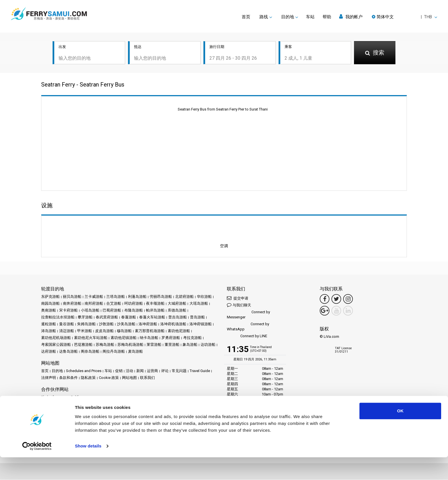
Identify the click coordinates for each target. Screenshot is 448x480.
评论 (165, 371)
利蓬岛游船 (137, 297)
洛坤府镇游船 (201, 325)
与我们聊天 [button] (239, 305)
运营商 (152, 371)
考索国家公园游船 (56, 345)
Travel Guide (200, 371)
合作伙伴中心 (52, 417)
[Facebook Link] (325, 300)
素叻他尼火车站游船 (91, 338)
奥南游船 (49, 311)
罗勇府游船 (171, 338)
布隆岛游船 (134, 311)
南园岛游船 (50, 304)
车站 (310, 17)
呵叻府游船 (134, 304)
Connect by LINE (247, 337)
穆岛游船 (124, 331)
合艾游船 (114, 304)
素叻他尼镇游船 (124, 338)
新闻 (140, 371)
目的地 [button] (288, 17)
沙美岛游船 (126, 325)
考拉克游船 (192, 338)
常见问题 (179, 371)
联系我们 (147, 378)
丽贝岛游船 (72, 297)
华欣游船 (204, 297)
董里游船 (172, 345)
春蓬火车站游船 (152, 318)
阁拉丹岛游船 (114, 352)
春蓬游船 (129, 318)
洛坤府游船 (148, 325)
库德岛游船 (177, 311)
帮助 (327, 17)
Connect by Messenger (248, 315)
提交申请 (238, 299)
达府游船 (49, 352)
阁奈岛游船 (90, 352)
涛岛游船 (49, 331)
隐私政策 (88, 378)
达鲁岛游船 (68, 352)
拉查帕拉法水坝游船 (58, 318)
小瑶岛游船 (90, 311)
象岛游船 (190, 345)
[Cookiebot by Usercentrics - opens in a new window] (37, 469)
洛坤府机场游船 (173, 325)
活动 (129, 371)
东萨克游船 (50, 297)
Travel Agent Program (110, 417)
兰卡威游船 (94, 297)
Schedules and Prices (84, 371)
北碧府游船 (184, 297)
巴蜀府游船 (112, 311)
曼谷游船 (67, 325)
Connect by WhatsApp (248, 327)
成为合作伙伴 (78, 417)
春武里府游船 (107, 318)
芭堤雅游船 (83, 345)
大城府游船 (177, 304)
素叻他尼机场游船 (56, 338)
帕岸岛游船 (155, 311)
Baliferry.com (82, 398)
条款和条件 (68, 378)
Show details (88, 469)
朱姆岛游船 (86, 325)
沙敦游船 (106, 325)
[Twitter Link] (336, 300)
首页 (246, 17)
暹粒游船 (49, 325)
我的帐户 (351, 17)
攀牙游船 (85, 318)
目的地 (57, 371)
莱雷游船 (154, 345)
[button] (404, 17)
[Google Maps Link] (325, 311)
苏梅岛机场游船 (130, 345)
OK (400, 434)
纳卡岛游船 (149, 338)
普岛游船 (197, 318)
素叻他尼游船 (179, 331)
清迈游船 (67, 331)
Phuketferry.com (54, 398)
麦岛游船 (135, 352)
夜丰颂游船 (155, 304)
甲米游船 (85, 331)
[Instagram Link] (348, 300)
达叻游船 (208, 345)
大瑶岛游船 (199, 304)
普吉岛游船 (178, 318)
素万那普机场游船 (150, 331)
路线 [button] (264, 17)
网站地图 (129, 378)
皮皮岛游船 (104, 331)
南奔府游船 (72, 304)
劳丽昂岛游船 (161, 297)
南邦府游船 (94, 304)
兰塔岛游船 (116, 297)
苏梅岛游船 (105, 345)
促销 (119, 371)
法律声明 (49, 378)
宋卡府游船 (68, 311)
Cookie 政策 (109, 378)
